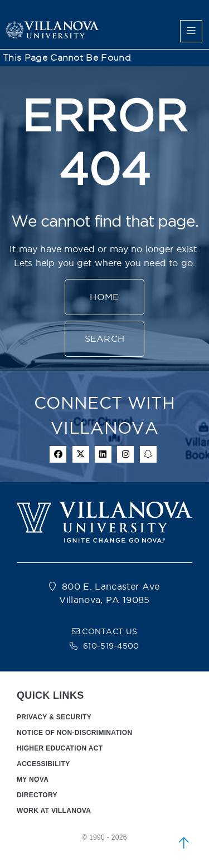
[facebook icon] (58, 454)
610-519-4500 (111, 646)
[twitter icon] (81, 454)
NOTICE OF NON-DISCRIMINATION (74, 733)
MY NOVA (33, 779)
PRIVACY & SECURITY (54, 717)
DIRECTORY (37, 795)
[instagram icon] (125, 454)
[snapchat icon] (148, 454)
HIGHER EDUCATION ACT (60, 748)
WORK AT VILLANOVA (54, 811)
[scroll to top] (184, 843)
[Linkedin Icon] (103, 454)
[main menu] (191, 31)
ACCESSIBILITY (43, 764)
